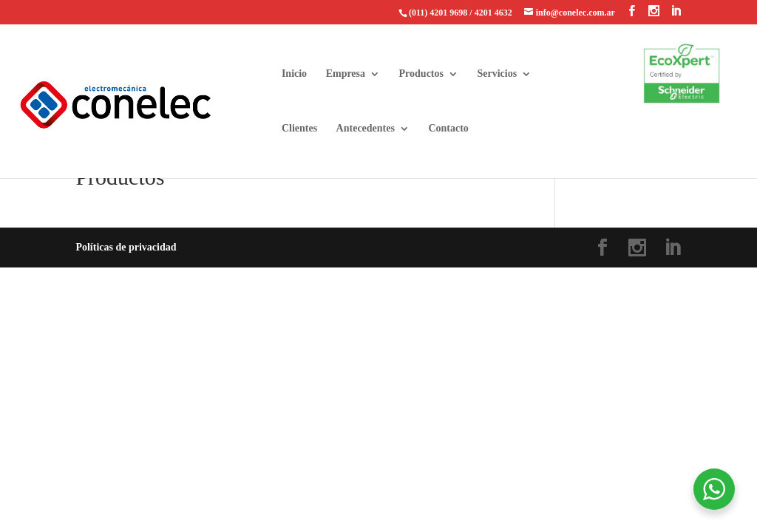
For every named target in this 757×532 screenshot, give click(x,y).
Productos (421, 74)
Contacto (448, 129)
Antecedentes (366, 129)
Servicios (497, 74)
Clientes (299, 129)
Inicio (294, 74)
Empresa (346, 74)
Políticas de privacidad (126, 247)
